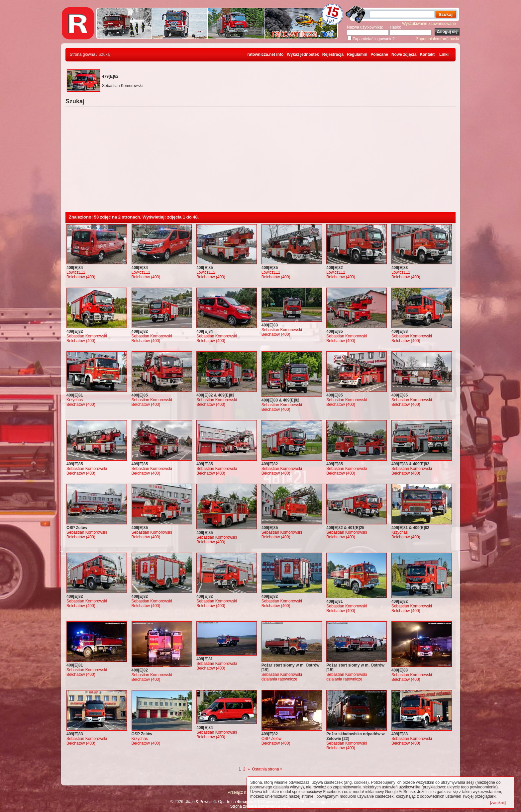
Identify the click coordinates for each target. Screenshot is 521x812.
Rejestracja (333, 54)
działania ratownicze (279, 679)
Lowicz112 (76, 272)
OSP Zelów (271, 739)
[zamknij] (498, 803)
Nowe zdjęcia (404, 54)
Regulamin (357, 54)
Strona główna (83, 54)
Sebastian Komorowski (87, 336)
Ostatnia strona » (267, 769)
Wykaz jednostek (303, 54)
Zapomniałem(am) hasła (438, 39)
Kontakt (427, 54)
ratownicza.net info (266, 54)
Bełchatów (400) (81, 277)
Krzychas (75, 400)
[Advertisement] (260, 162)
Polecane (379, 54)
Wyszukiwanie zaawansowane (429, 24)
